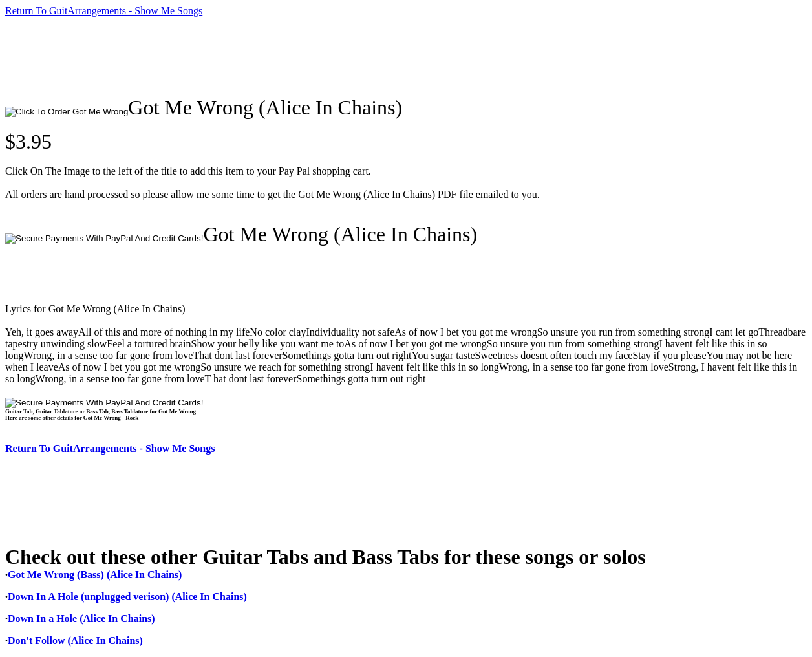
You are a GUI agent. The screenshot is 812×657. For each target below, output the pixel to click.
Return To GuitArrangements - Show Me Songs (104, 11)
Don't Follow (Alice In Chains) (75, 641)
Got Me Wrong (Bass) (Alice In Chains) (95, 575)
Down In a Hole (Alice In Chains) (81, 619)
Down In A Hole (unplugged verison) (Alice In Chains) (127, 597)
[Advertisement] (240, 56)
